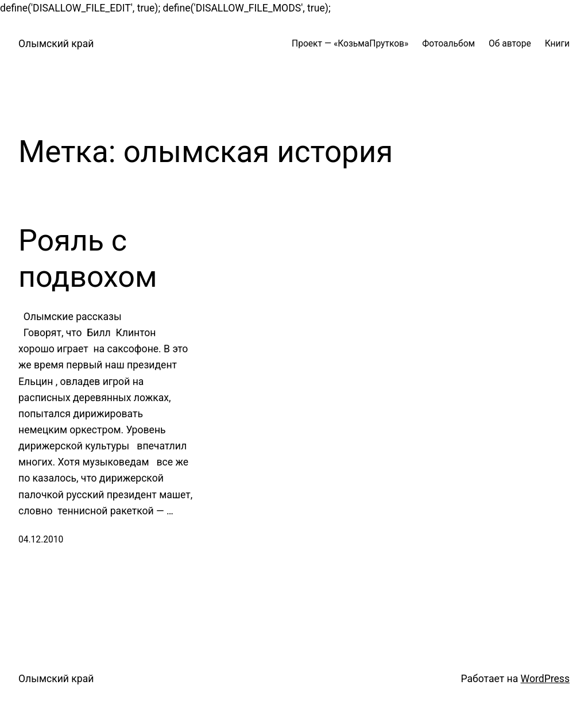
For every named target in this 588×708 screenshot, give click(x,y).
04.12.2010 (41, 540)
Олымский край (56, 44)
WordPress (545, 679)
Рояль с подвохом (88, 258)
